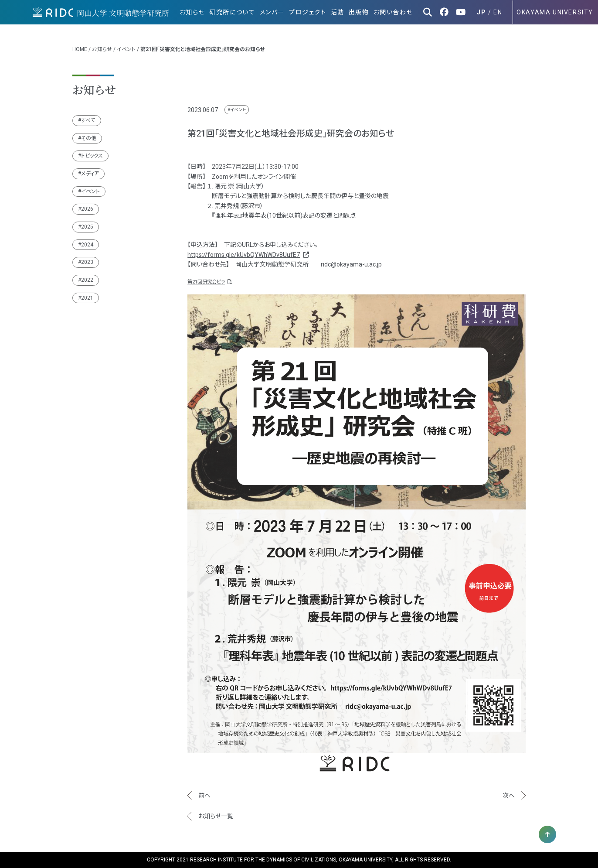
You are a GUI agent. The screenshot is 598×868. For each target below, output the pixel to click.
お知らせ (192, 12)
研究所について (232, 12)
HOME (80, 49)
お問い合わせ (393, 12)
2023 (87, 262)
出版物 (359, 12)
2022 (87, 280)
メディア (90, 174)
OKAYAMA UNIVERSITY (555, 12)
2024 (87, 245)
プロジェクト (308, 12)
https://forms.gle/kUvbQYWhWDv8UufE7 (248, 255)
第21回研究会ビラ (209, 282)
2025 (87, 227)
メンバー (272, 12)
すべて (88, 120)
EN (498, 12)
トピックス (92, 156)
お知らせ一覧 (216, 816)
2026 (87, 209)
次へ (509, 796)
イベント (126, 49)
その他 (89, 138)
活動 (338, 12)
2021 (87, 298)
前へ (204, 796)
